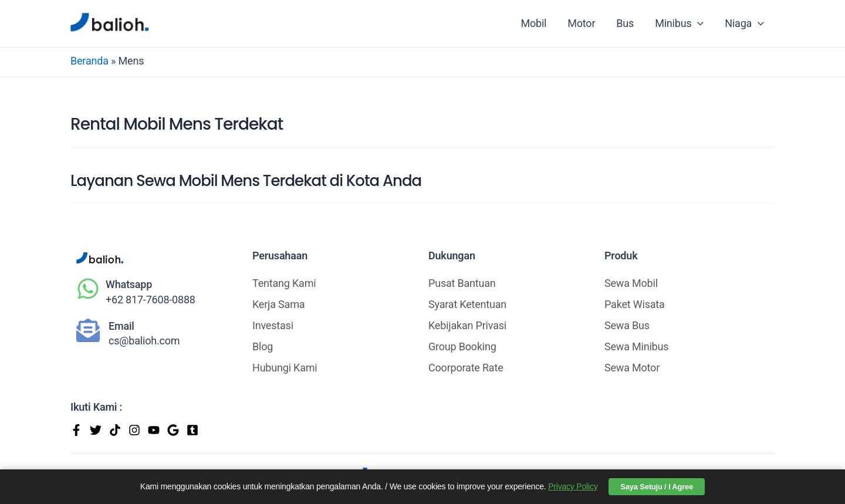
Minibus (679, 23)
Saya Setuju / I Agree (657, 487)
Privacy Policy (573, 486)
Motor (581, 23)
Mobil (533, 23)
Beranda (89, 61)
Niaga (744, 23)
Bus (625, 23)
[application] (697, 23)
